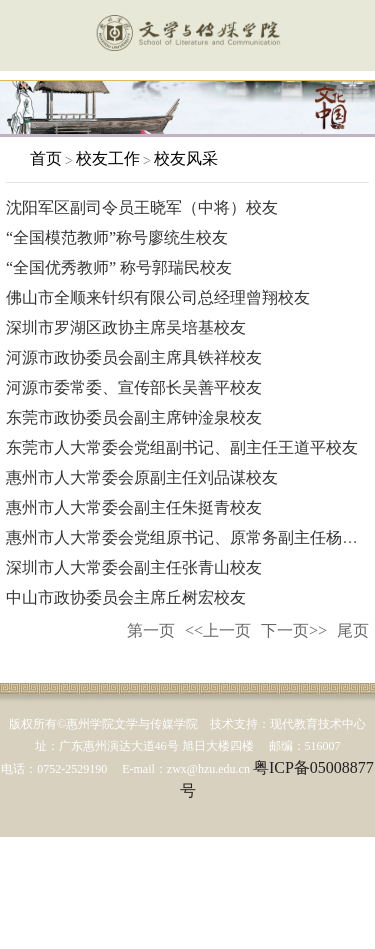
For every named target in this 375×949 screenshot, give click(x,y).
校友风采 (186, 158)
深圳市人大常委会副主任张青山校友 (134, 567)
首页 (46, 158)
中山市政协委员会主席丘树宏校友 (126, 597)
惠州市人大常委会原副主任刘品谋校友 (142, 477)
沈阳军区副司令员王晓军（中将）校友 (142, 207)
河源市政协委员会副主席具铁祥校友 (134, 357)
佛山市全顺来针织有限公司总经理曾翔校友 (158, 297)
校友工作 (108, 158)
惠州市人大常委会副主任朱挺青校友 (134, 507)
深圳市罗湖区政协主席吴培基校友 (126, 327)
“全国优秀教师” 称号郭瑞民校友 (119, 267)
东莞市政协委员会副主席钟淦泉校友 (134, 417)
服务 (348, 37)
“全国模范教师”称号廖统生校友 (117, 237)
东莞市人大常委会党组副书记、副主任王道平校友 (182, 447)
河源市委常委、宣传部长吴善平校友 (134, 387)
